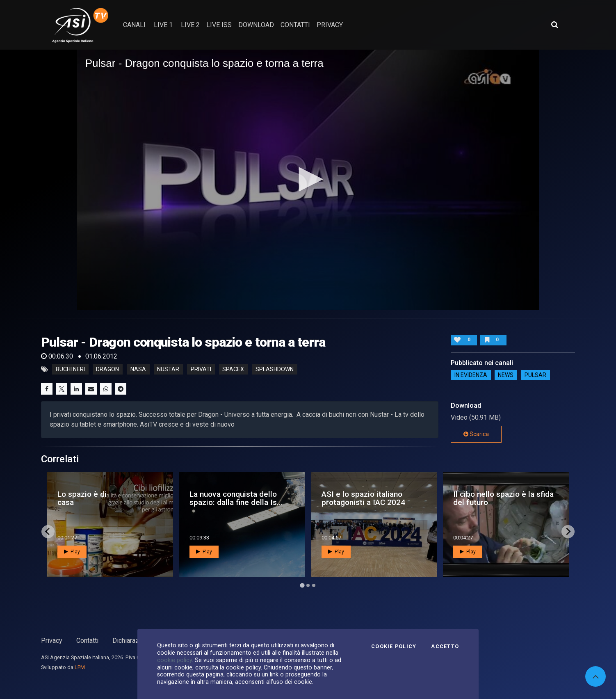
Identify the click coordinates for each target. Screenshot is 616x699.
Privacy (52, 641)
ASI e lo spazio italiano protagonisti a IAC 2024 (363, 498)
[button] (308, 179)
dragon (107, 370)
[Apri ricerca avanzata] (554, 25)
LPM (80, 667)
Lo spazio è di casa (82, 498)
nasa (138, 370)
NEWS (506, 375)
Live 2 (190, 25)
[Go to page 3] (314, 585)
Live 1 (163, 25)
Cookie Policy (394, 646)
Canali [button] (134, 25)
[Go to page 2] (308, 585)
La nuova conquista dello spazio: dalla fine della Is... (236, 498)
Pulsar (535, 375)
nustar (168, 370)
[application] (308, 180)
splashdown (275, 370)
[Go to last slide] (48, 532)
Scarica (476, 434)
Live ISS (219, 25)
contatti (295, 25)
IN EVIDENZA (471, 375)
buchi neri (70, 370)
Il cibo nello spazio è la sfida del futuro (503, 498)
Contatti (87, 641)
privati (201, 370)
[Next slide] (568, 532)
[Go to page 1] (302, 585)
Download (256, 25)
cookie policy (175, 660)
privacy (330, 25)
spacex (233, 370)
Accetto (445, 646)
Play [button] (72, 552)
